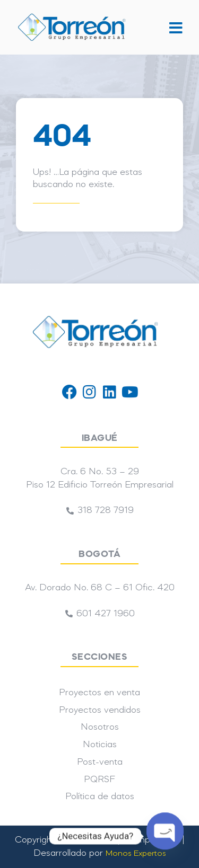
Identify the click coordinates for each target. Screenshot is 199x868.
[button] (175, 27)
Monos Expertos (136, 854)
